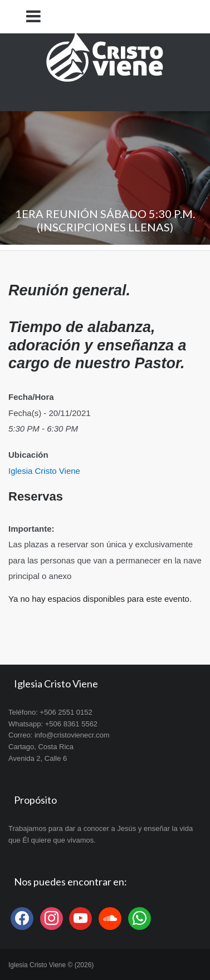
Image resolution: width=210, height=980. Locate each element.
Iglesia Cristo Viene (44, 471)
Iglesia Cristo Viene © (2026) (51, 965)
